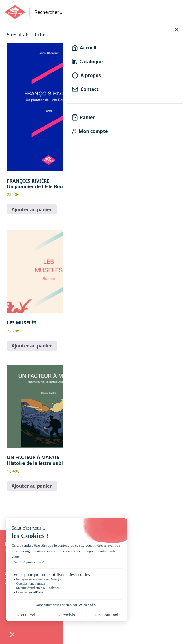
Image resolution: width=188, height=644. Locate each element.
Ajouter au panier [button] (32, 209)
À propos (86, 75)
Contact (85, 89)
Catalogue (87, 62)
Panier (83, 117)
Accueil (84, 48)
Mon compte (90, 131)
